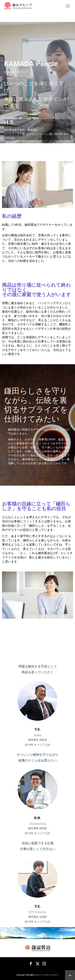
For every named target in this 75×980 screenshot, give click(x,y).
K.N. (38, 818)
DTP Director (37, 912)
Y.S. (38, 729)
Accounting (38, 823)
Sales (37, 735)
